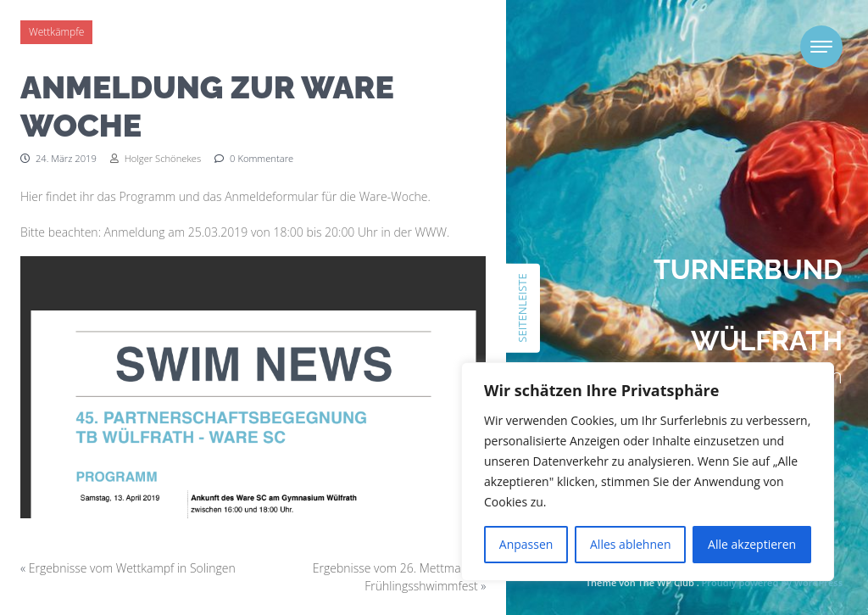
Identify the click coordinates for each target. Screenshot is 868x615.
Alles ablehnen (630, 544)
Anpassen (526, 544)
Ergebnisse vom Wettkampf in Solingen (132, 568)
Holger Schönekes (156, 158)
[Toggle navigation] (821, 47)
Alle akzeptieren (752, 544)
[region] (648, 472)
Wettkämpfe (56, 32)
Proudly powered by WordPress (772, 582)
